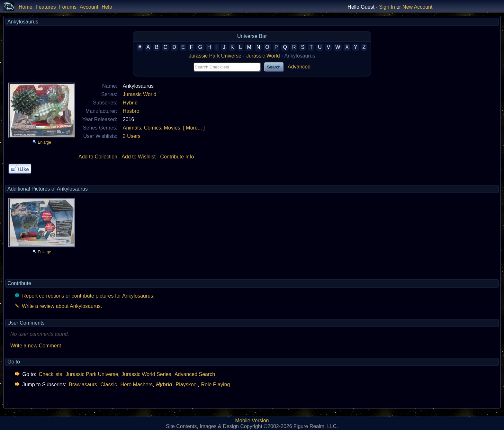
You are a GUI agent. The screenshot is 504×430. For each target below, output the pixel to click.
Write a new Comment (36, 346)
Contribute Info (177, 157)
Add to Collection (98, 157)
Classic (109, 385)
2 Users (132, 136)
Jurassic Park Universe (215, 56)
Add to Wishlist (139, 157)
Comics (153, 128)
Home (26, 7)
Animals (132, 128)
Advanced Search (195, 374)
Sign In (387, 7)
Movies (172, 128)
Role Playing (215, 385)
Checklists (51, 374)
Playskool (187, 385)
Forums (68, 7)
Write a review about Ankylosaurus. (62, 306)
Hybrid (130, 103)
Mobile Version (252, 421)
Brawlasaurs (83, 385)
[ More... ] (194, 128)
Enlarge (45, 142)
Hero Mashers (136, 385)
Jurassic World (263, 56)
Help (107, 7)
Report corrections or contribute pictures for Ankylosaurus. (88, 296)
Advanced (299, 67)
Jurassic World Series (146, 374)
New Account (417, 7)
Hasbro (131, 111)
